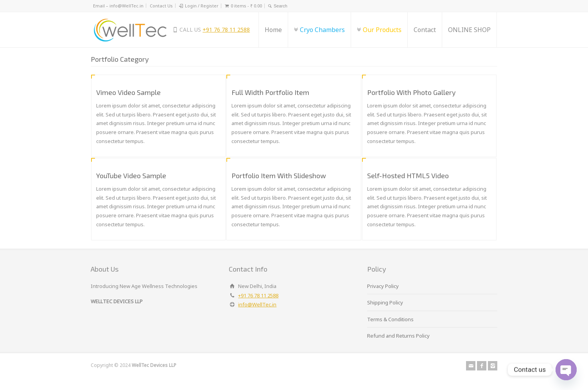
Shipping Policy (385, 302)
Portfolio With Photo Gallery (411, 92)
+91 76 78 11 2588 (226, 30)
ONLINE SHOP (469, 30)
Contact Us (161, 6)
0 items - (246, 6)
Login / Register (202, 6)
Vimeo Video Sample (128, 92)
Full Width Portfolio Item (270, 92)
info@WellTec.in (257, 304)
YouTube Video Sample (131, 175)
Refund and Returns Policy (398, 336)
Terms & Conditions (390, 319)
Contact (425, 30)
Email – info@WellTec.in (118, 6)
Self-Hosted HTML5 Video (408, 175)
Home (273, 30)
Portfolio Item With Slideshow (279, 175)
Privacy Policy (383, 286)
